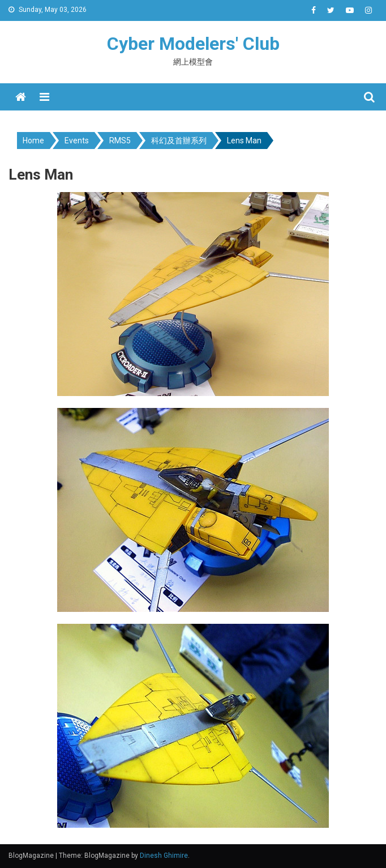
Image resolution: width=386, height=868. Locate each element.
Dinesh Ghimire (164, 856)
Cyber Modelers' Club (193, 44)
